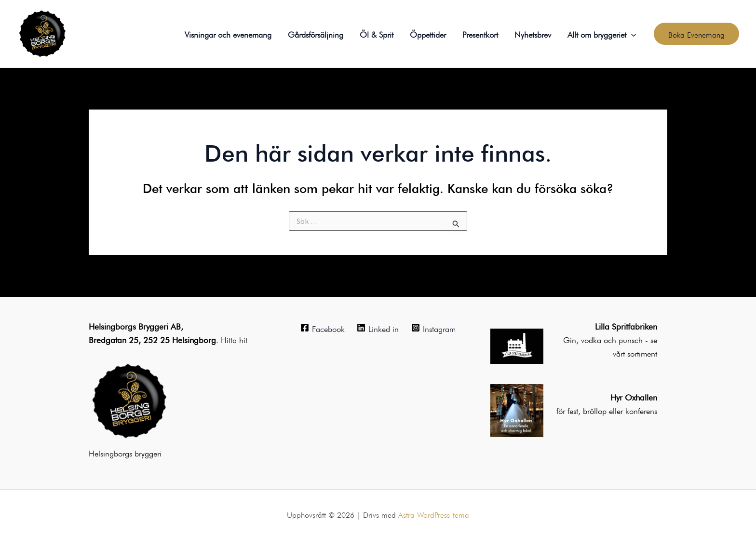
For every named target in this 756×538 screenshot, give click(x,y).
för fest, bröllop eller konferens (607, 410)
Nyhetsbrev (533, 34)
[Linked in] (378, 328)
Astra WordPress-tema (434, 514)
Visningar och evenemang (228, 34)
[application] (631, 34)
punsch (632, 339)
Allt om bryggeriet (602, 34)
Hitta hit (234, 339)
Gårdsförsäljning (316, 34)
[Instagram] (433, 328)
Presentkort (480, 34)
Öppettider (428, 34)
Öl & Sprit (377, 34)
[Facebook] (323, 328)
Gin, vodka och (591, 339)
